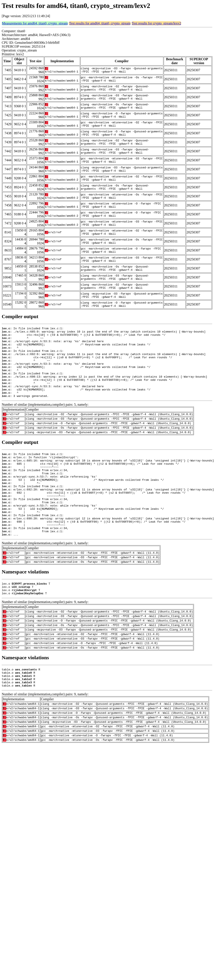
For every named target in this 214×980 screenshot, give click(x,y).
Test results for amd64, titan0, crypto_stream (100, 23)
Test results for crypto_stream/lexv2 (156, 23)
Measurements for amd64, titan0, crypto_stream (35, 23)
